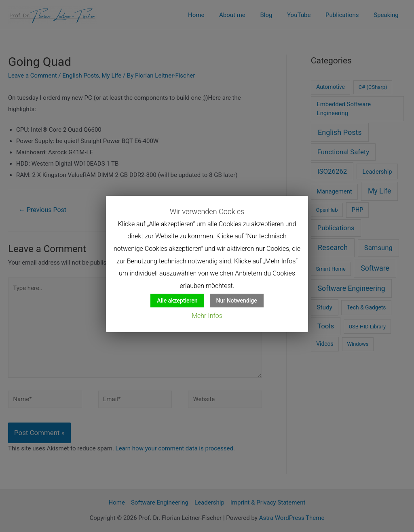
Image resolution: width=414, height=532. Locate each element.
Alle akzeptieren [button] (177, 301)
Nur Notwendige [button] (237, 301)
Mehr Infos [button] (207, 316)
